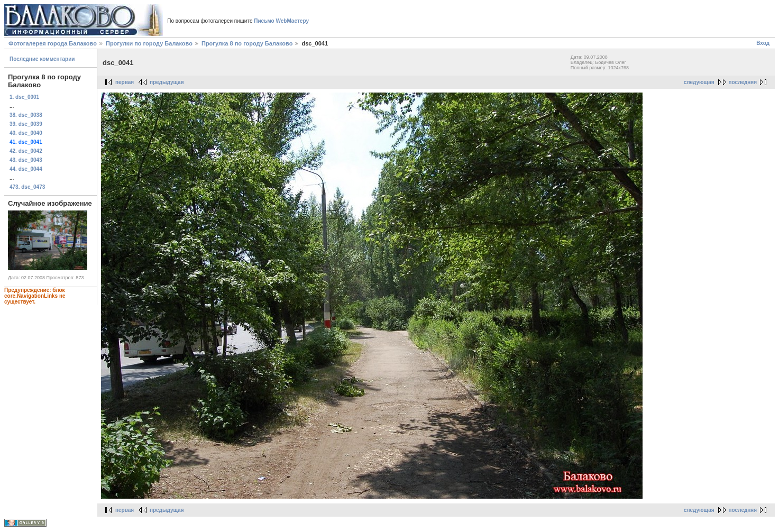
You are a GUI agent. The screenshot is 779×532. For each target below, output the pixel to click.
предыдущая (167, 82)
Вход (763, 43)
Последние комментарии (42, 59)
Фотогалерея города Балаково (53, 43)
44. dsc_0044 (26, 169)
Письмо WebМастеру (281, 21)
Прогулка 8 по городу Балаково (247, 43)
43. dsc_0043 (26, 160)
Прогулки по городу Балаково (149, 43)
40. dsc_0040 (26, 133)
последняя (743, 82)
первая (125, 82)
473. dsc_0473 (27, 187)
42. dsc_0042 (26, 151)
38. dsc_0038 (26, 115)
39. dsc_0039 (26, 124)
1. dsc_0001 (24, 97)
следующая (699, 82)
